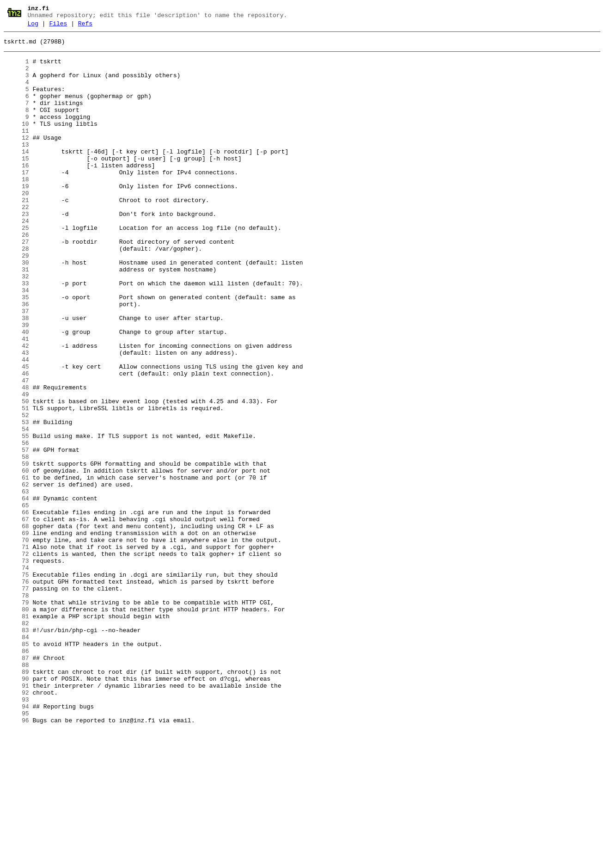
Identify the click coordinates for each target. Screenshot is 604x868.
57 (16, 533)
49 (16, 467)
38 (16, 375)
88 (16, 791)
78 (16, 708)
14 (16, 175)
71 (16, 650)
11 (16, 150)
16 (16, 192)
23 (16, 250)
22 (16, 242)
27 (16, 283)
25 (16, 267)
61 (16, 566)
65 (16, 600)
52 (16, 492)
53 (16, 500)
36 (16, 358)
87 (16, 783)
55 (16, 517)
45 (16, 433)
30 (16, 308)
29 (16, 300)
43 (16, 417)
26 (16, 275)
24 (16, 259)
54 (16, 508)
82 (16, 741)
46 (16, 442)
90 (16, 808)
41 (16, 400)
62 (16, 575)
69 (16, 633)
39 (16, 383)
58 (16, 542)
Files (58, 26)
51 (16, 483)
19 (16, 217)
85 (16, 766)
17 (16, 200)
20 (16, 225)
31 (16, 317)
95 (16, 850)
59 (16, 550)
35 (16, 350)
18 (16, 209)
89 (16, 800)
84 (16, 758)
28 (16, 292)
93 (16, 833)
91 (16, 816)
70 (16, 641)
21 (16, 234)
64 (16, 591)
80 (16, 725)
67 (16, 616)
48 (16, 458)
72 (16, 658)
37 (16, 367)
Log (33, 26)
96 (16, 858)
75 (16, 683)
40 (16, 392)
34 (16, 342)
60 (16, 558)
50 (16, 475)
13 (16, 167)
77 (16, 700)
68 (16, 625)
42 (16, 408)
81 (16, 733)
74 (16, 675)
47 (16, 450)
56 (16, 525)
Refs (85, 26)
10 (16, 142)
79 (16, 716)
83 (16, 750)
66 (16, 608)
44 (16, 425)
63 (16, 583)
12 (16, 159)
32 (16, 325)
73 (16, 666)
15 (16, 184)
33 (16, 333)
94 (16, 841)
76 (16, 691)
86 (16, 775)
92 (16, 825)
